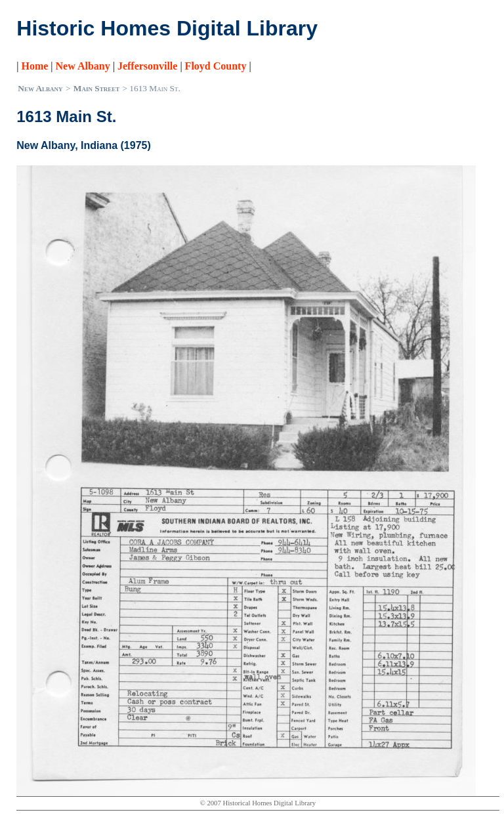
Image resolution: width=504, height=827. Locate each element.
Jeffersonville (148, 66)
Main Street (96, 88)
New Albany (83, 66)
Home (34, 66)
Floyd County (216, 66)
